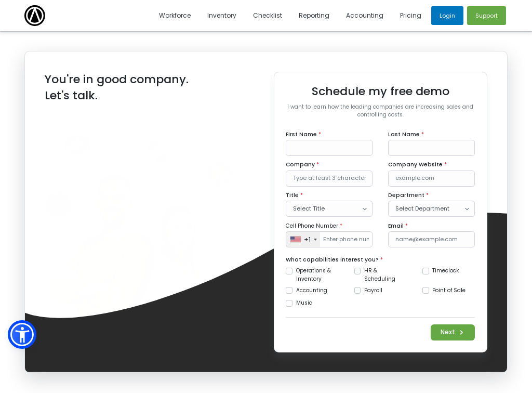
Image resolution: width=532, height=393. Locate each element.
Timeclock (446, 271)
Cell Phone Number (314, 226)
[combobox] (303, 239)
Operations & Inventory (314, 274)
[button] (22, 335)
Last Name (406, 134)
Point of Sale (449, 290)
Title (294, 195)
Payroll (373, 290)
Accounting (312, 290)
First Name (303, 134)
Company (302, 165)
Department (408, 195)
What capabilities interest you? (334, 260)
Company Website (417, 165)
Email (398, 226)
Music (304, 303)
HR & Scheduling (380, 274)
